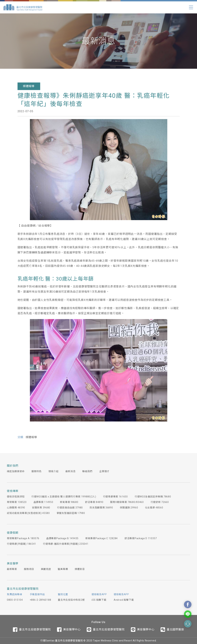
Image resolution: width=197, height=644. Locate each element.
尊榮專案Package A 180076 (23, 538)
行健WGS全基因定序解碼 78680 (153, 497)
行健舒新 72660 (160, 502)
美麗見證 (46, 569)
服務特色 (36, 471)
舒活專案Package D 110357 (141, 538)
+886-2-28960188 (40, 600)
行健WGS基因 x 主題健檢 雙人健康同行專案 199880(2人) (64, 497)
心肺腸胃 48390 (16, 508)
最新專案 (12, 569)
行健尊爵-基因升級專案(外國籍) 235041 (66, 544)
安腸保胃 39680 (41, 508)
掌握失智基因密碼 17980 (71, 513)
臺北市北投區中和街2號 (71, 600)
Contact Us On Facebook (188, 604)
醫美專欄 (63, 569)
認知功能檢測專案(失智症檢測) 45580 (28, 513)
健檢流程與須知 (16, 497)
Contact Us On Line (188, 614)
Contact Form (188, 624)
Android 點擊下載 (124, 600)
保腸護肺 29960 (129, 508)
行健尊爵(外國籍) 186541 (21, 544)
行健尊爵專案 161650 (115, 497)
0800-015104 (15, 600)
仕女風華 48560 (154, 508)
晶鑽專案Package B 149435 (62, 538)
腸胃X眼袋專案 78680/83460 (127, 502)
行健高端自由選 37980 (70, 508)
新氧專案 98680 (69, 502)
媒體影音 (80, 569)
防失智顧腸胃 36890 (101, 508)
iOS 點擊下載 (99, 600)
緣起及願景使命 (16, 471)
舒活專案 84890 (94, 502)
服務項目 (29, 569)
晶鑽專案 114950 (43, 502)
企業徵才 (104, 471)
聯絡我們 (87, 471)
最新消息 (71, 471)
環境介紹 (54, 471)
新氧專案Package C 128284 (102, 538)
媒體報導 (29, 86)
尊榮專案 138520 (17, 502)
